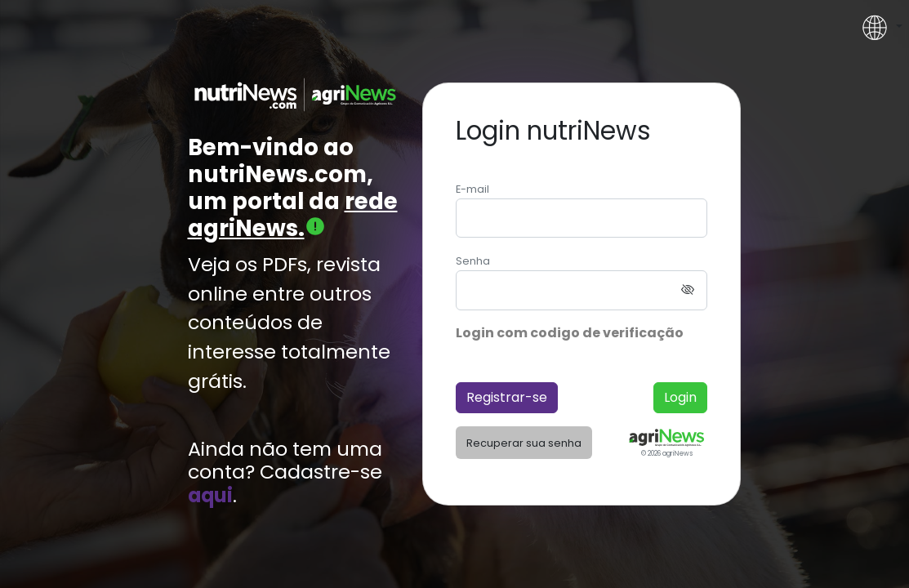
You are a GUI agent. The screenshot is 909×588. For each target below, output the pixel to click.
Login (680, 397)
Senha (473, 261)
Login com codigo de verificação (570, 333)
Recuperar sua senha (524, 443)
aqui (210, 496)
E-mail (472, 189)
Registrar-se (507, 397)
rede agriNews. (293, 215)
